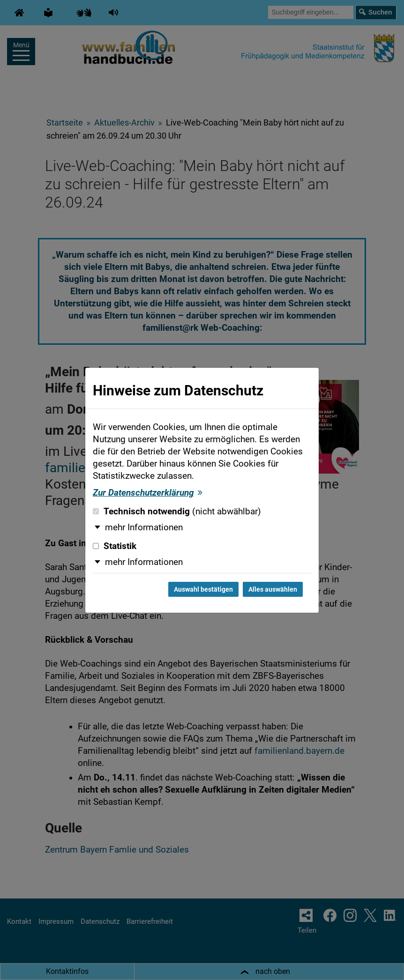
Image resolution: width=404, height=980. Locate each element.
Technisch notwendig (177, 512)
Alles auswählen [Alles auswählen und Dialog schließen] (273, 589)
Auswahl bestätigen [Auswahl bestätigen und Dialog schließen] (203, 589)
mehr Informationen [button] (144, 527)
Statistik (115, 546)
